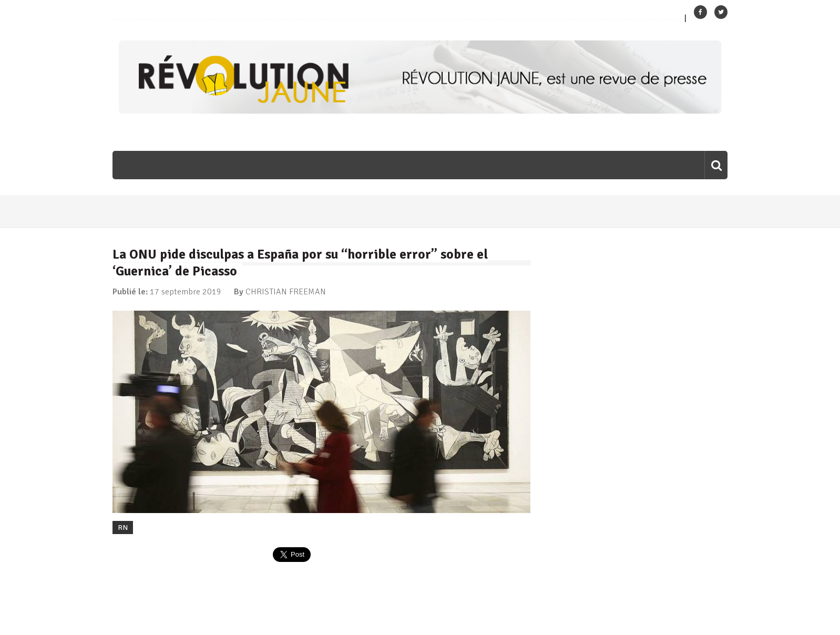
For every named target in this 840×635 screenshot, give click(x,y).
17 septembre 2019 (186, 292)
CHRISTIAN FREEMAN (286, 292)
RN (123, 528)
